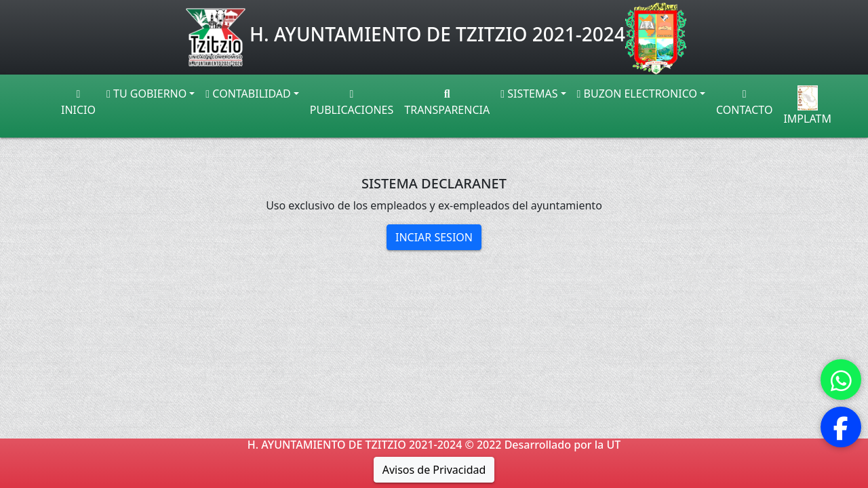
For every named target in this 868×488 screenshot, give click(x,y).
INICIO (78, 103)
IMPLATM (807, 106)
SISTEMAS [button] (529, 94)
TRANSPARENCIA (447, 103)
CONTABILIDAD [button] (248, 94)
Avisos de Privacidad (434, 470)
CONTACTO (744, 103)
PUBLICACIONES (352, 103)
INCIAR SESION (434, 237)
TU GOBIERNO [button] (146, 94)
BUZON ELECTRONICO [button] (637, 94)
